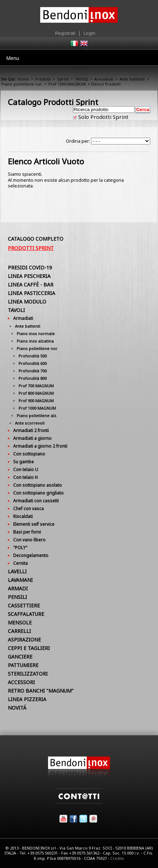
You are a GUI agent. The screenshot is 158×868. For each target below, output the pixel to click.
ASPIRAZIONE (24, 640)
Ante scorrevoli (30, 423)
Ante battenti (132, 79)
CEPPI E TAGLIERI (29, 648)
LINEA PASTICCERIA (31, 293)
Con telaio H (25, 477)
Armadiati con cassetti (36, 501)
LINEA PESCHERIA (29, 276)
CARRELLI (19, 631)
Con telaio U (26, 470)
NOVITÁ (17, 708)
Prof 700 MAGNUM (36, 386)
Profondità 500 (33, 356)
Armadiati (104, 79)
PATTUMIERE (23, 665)
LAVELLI (17, 571)
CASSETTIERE (24, 605)
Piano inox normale (36, 334)
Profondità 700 (33, 371)
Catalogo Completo (36, 239)
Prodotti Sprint (31, 248)
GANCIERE (20, 657)
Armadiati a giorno (32, 438)
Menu (13, 58)
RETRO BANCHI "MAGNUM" (41, 691)
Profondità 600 (33, 363)
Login (89, 33)
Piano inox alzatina (35, 341)
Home (23, 79)
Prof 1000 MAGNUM (67, 84)
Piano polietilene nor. (22, 84)
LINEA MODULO (27, 302)
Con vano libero (29, 540)
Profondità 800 (33, 378)
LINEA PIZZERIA (27, 699)
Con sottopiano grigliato (38, 493)
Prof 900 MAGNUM (36, 401)
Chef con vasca (28, 509)
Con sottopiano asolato (38, 485)
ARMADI (18, 588)
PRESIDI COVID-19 (30, 268)
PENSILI (17, 597)
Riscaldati (23, 516)
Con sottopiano (29, 454)
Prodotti (43, 79)
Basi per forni (27, 532)
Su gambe (23, 462)
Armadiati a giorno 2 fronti (40, 446)
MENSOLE (20, 623)
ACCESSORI (21, 682)
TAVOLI (81, 79)
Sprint (63, 79)
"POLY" (20, 548)
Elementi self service (34, 524)
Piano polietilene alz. (37, 416)
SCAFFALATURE (26, 614)
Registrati (65, 33)
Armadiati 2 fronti (31, 430)
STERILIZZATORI (28, 674)
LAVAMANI (20, 580)
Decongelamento (31, 555)
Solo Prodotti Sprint (103, 117)
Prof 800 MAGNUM (36, 393)
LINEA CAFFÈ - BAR (31, 285)
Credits (117, 858)
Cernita (20, 563)
